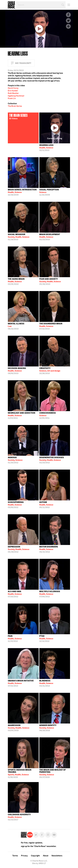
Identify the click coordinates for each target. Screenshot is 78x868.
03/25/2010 (16, 282)
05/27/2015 (55, 774)
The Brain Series (15, 106)
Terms (15, 856)
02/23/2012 (52, 460)
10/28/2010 (50, 371)
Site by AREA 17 (39, 863)
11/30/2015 (23, 774)
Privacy (24, 856)
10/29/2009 (22, 192)
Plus (68, 26)
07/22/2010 (51, 326)
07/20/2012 (15, 594)
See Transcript (23, 63)
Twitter (68, 21)
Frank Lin (12, 98)
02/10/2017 (19, 817)
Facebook (68, 15)
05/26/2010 (50, 282)
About (46, 856)
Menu (68, 5)
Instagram (48, 835)
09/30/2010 (17, 371)
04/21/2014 (46, 683)
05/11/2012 (46, 505)
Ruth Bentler (13, 93)
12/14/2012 (46, 639)
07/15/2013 (21, 683)
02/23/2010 (50, 237)
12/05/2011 (48, 416)
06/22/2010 (16, 326)
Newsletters (57, 856)
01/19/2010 (19, 237)
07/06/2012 (50, 594)
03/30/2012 (16, 505)
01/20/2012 (15, 460)
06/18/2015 (48, 728)
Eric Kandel (13, 91)
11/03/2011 (22, 416)
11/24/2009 (49, 192)
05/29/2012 (19, 549)
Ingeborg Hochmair (16, 96)
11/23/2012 (15, 639)
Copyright (35, 856)
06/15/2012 (49, 549)
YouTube (54, 835)
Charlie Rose (11, 5)
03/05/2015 (19, 728)
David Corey (13, 88)
